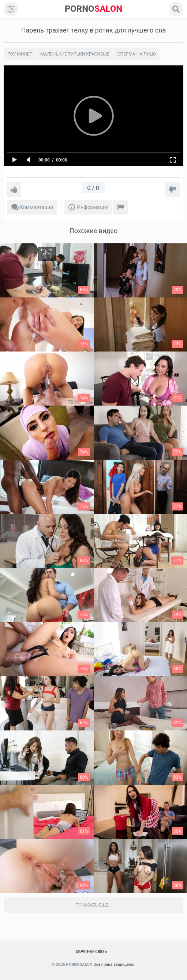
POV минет (20, 54)
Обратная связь (91, 952)
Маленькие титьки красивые (75, 54)
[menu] (11, 9)
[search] (176, 9)
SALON (94, 9)
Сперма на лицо (137, 54)
